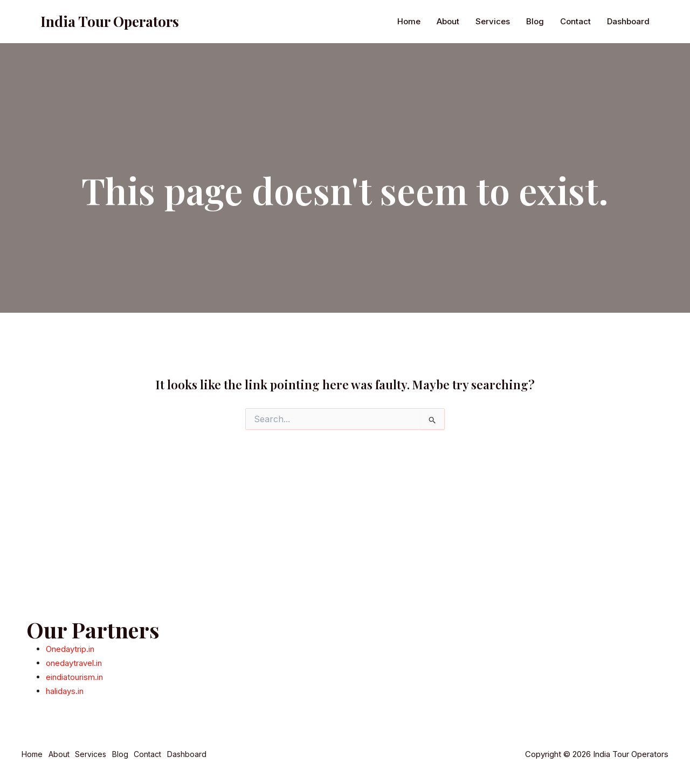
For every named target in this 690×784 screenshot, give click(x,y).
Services (493, 77)
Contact (575, 77)
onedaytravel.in (74, 664)
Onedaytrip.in (70, 651)
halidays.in (65, 692)
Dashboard (628, 77)
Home (409, 77)
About (448, 77)
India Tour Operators (110, 77)
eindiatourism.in (74, 678)
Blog (535, 77)
